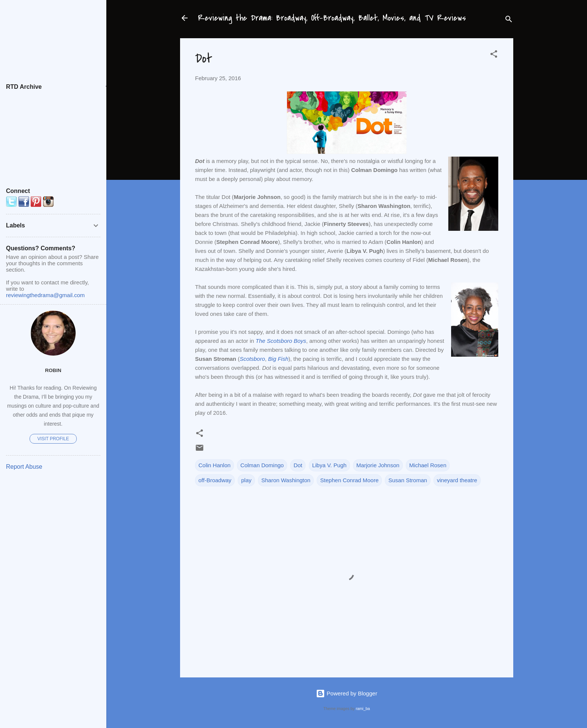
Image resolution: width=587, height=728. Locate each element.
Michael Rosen (428, 465)
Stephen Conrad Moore (349, 480)
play (246, 480)
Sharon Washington (286, 480)
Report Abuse (24, 467)
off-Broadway (215, 480)
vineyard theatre (457, 480)
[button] (494, 55)
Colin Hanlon (215, 465)
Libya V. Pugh (329, 465)
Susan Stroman (407, 480)
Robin (53, 370)
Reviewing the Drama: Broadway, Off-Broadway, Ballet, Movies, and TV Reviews (332, 18)
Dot (298, 465)
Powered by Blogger (346, 693)
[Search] (509, 20)
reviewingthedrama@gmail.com (45, 295)
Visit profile (53, 439)
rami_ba (363, 709)
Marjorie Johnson (378, 465)
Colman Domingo (262, 465)
